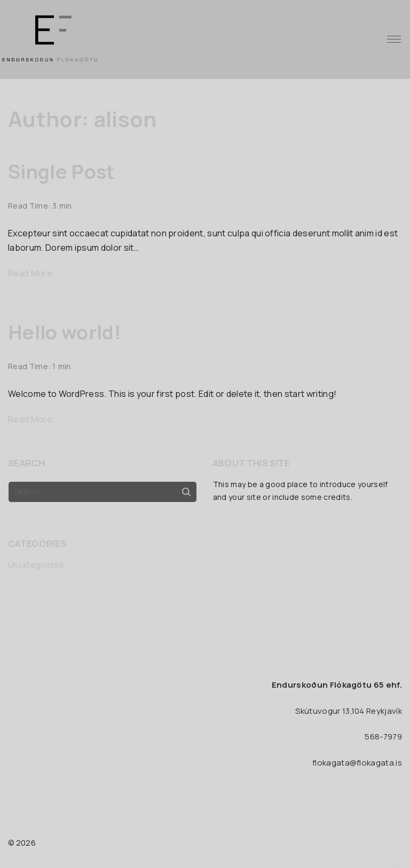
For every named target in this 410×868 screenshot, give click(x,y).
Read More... (34, 273)
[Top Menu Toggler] (394, 39)
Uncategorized (36, 565)
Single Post (62, 172)
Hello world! (65, 332)
